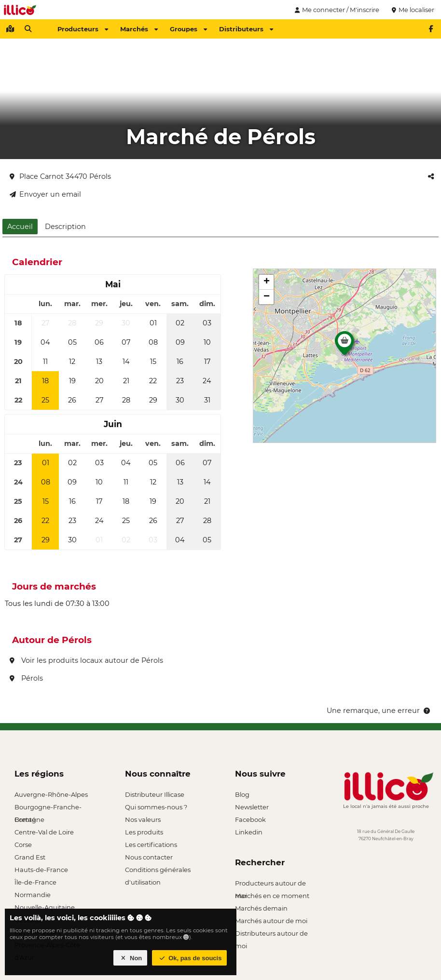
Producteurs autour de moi (270, 884)
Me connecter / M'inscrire (336, 10)
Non (131, 958)
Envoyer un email (45, 194)
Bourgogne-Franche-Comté (48, 808)
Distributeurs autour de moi (271, 934)
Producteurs (83, 29)
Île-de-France (35, 882)
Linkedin (249, 832)
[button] (345, 346)
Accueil (20, 227)
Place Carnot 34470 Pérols (60, 176)
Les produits (144, 832)
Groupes (188, 29)
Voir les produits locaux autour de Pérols (86, 660)
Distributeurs (246, 29)
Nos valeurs (143, 819)
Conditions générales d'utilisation (158, 871)
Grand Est (30, 857)
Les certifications (151, 845)
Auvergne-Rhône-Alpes (51, 794)
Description (65, 227)
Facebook (250, 819)
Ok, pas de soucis (190, 958)
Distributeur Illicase (155, 794)
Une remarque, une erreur (379, 711)
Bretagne (29, 819)
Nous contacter (149, 857)
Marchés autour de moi (271, 921)
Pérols (26, 678)
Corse (23, 845)
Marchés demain (261, 908)
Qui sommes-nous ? (156, 807)
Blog (242, 794)
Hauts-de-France (41, 870)
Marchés (139, 29)
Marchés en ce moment (272, 896)
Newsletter (252, 807)
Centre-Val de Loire (44, 832)
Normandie (33, 895)
